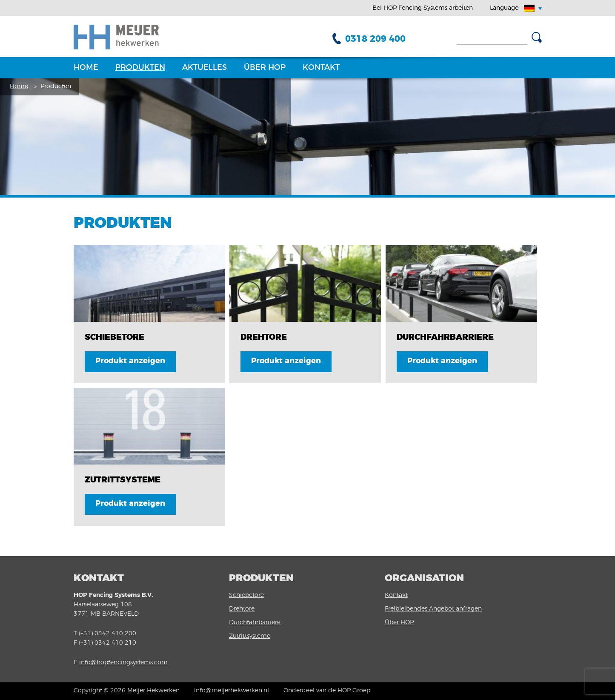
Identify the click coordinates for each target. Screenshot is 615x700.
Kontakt (321, 68)
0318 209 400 (375, 39)
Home (86, 68)
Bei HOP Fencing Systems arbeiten (423, 8)
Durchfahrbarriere (255, 623)
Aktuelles (205, 68)
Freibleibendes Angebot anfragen (433, 609)
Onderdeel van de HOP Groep (327, 691)
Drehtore (242, 609)
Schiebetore (246, 595)
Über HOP (265, 68)
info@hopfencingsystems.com (123, 663)
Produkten (140, 68)
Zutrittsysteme (250, 636)
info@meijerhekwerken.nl (232, 691)
